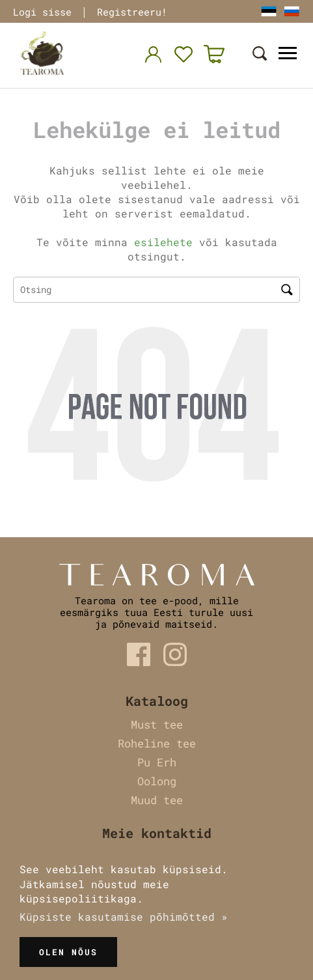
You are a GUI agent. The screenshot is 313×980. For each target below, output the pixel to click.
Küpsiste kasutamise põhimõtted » (124, 917)
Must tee (157, 724)
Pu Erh (157, 762)
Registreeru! (132, 12)
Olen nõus (68, 952)
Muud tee (157, 800)
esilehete (163, 242)
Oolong (157, 781)
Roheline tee (157, 743)
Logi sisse (42, 12)
